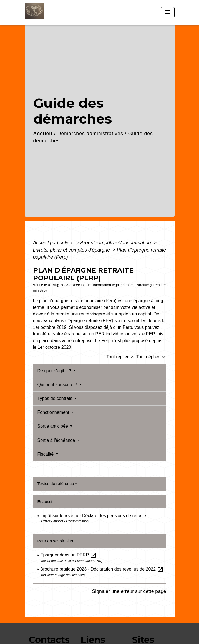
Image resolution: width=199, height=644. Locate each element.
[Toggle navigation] (168, 12)
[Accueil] (46, 12)
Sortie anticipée (53, 426)
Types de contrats (56, 398)
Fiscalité (46, 454)
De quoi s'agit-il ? (55, 371)
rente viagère (92, 314)
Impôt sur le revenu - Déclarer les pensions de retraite (93, 516)
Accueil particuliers (54, 243)
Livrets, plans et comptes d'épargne (72, 250)
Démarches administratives (90, 134)
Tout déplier (151, 357)
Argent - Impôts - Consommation (116, 243)
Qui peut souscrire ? (58, 385)
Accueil (43, 134)
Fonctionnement (54, 412)
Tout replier (122, 357)
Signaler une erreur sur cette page (129, 591)
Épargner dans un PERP (68, 555)
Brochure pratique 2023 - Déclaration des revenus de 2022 (102, 569)
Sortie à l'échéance (57, 440)
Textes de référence (56, 483)
